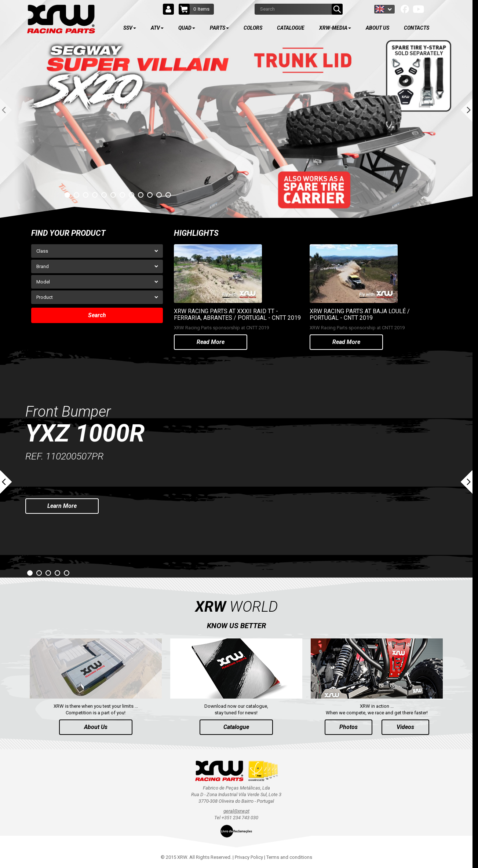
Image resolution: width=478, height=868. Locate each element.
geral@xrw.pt (236, 811)
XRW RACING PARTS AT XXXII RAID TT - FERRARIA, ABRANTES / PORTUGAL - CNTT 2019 (237, 314)
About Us (96, 727)
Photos (349, 727)
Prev (6, 482)
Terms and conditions (289, 857)
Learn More (62, 506)
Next (467, 482)
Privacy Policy (249, 857)
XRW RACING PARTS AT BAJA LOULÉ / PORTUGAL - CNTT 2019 (360, 314)
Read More (211, 342)
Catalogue (236, 727)
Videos (405, 727)
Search (97, 315)
